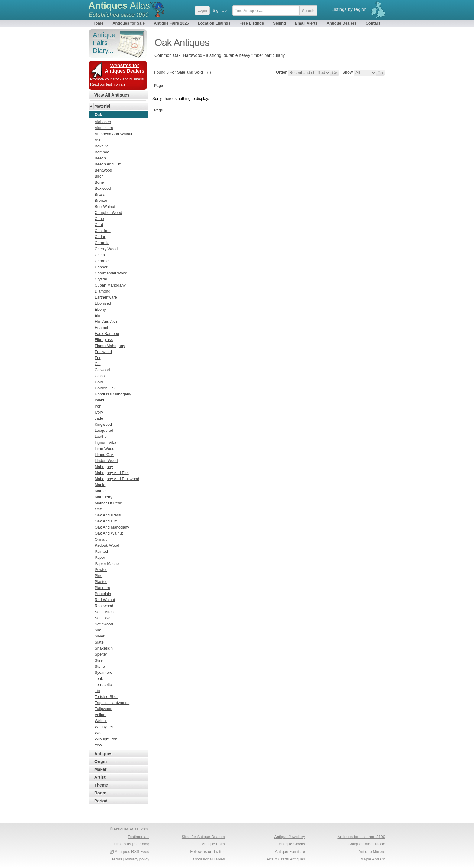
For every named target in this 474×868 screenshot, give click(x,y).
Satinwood (104, 624)
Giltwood (102, 370)
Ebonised (103, 303)
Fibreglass (104, 340)
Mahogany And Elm (112, 473)
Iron (98, 406)
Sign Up (220, 10)
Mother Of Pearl (109, 503)
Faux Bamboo (107, 334)
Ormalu (101, 539)
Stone (100, 666)
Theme (101, 785)
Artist (100, 777)
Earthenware (106, 297)
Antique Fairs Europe (367, 844)
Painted (101, 551)
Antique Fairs (213, 844)
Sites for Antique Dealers (203, 837)
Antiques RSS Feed (132, 852)
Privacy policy (137, 859)
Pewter (101, 570)
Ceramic (102, 243)
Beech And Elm (108, 164)
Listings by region (349, 9)
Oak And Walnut (109, 533)
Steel (99, 660)
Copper (101, 267)
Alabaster (103, 122)
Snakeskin (104, 648)
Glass (100, 376)
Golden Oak (105, 388)
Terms (117, 859)
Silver (100, 636)
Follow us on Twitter (208, 852)
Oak (98, 509)
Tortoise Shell (106, 697)
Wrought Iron (106, 739)
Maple (100, 485)
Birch (99, 176)
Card (99, 225)
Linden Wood (106, 461)
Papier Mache (107, 563)
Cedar (100, 237)
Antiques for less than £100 (361, 837)
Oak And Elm (106, 521)
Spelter (101, 654)
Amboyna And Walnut (114, 134)
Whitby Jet (104, 727)
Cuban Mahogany (110, 285)
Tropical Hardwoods (112, 703)
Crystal (101, 279)
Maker (100, 769)
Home (98, 23)
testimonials (116, 84)
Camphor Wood (108, 213)
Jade (99, 418)
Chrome (102, 261)
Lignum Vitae (106, 442)
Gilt (98, 364)
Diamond (102, 291)
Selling (279, 23)
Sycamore (104, 672)
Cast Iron (103, 231)
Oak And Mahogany (112, 527)
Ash (98, 140)
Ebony (100, 309)
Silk (98, 630)
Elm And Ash (106, 321)
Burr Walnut (105, 206)
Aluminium (104, 128)
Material (102, 106)
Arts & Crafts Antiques (286, 859)
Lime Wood (105, 449)
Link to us (123, 844)
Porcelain (103, 594)
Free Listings (252, 23)
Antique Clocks (292, 844)
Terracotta (103, 685)
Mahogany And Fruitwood (117, 479)
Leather (101, 436)
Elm (98, 315)
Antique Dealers (342, 23)
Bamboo (102, 152)
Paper (100, 557)
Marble (101, 491)
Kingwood (103, 424)
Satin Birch (104, 612)
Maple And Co (373, 859)
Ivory (99, 412)
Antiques (119, 5)
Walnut (101, 721)
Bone (99, 182)
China (100, 255)
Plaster (101, 582)
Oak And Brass (108, 515)
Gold (99, 382)
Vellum (101, 715)
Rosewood (104, 606)
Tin (97, 691)
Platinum (102, 588)
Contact (373, 23)
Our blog (142, 844)
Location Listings (214, 23)
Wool (99, 733)
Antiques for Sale (129, 23)
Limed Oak (104, 455)
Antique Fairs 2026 (171, 23)
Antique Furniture (290, 852)
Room (100, 793)
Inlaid (99, 400)
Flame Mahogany (110, 346)
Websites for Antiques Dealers (125, 68)
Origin (101, 762)
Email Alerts (306, 23)
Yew (98, 745)
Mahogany (104, 467)
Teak (99, 678)
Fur (98, 358)
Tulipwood (104, 709)
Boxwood (103, 188)
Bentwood (103, 170)
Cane (99, 219)
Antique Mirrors (372, 852)
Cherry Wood (106, 249)
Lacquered (104, 430)
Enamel (101, 328)
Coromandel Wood (111, 273)
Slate (99, 642)
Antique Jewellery (290, 837)
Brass (100, 194)
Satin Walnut (106, 618)
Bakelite (102, 146)
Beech (100, 158)
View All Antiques (112, 95)
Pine (99, 576)
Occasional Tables (209, 859)
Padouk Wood (107, 545)
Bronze (101, 200)
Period (101, 801)
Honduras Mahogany (113, 394)
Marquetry (104, 497)
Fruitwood (103, 352)
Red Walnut (105, 600)
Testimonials (138, 837)
